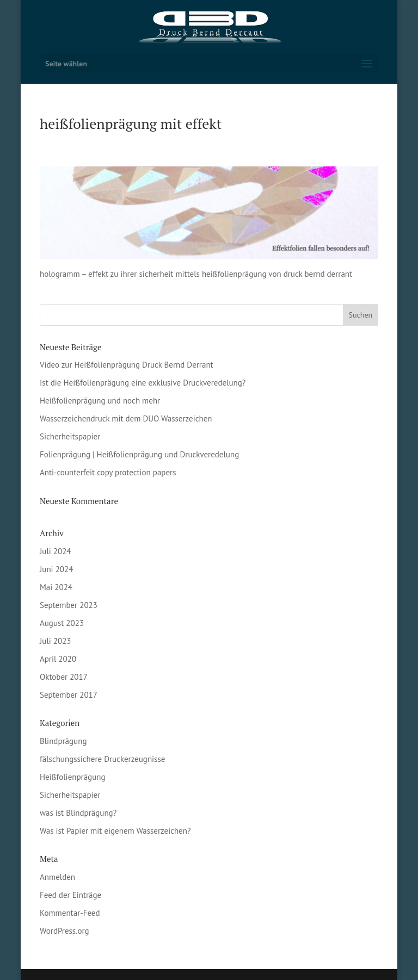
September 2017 (69, 695)
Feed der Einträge (70, 895)
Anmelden (57, 877)
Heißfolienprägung (73, 777)
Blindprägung (63, 741)
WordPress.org (64, 931)
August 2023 (62, 623)
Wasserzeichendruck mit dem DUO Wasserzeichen (126, 418)
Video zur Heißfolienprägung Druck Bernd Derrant (127, 365)
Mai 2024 (56, 587)
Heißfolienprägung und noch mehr (100, 401)
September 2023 (69, 605)
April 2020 (58, 659)
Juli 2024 (56, 551)
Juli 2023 (56, 641)
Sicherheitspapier (70, 436)
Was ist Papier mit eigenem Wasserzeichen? (115, 831)
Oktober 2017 (64, 677)
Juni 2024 (56, 569)
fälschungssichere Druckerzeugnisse (102, 759)
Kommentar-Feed (70, 913)
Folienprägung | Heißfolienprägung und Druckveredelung (139, 454)
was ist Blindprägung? (78, 813)
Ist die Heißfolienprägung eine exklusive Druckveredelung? (143, 383)
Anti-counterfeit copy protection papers (108, 472)
